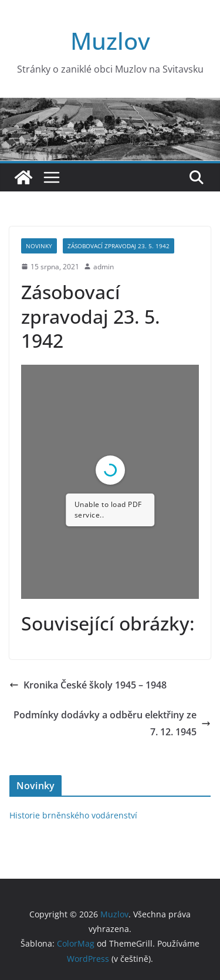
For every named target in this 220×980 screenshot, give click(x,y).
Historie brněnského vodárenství (73, 815)
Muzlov (110, 41)
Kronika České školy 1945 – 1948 (88, 685)
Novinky (39, 246)
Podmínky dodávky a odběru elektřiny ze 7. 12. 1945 (112, 723)
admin (104, 267)
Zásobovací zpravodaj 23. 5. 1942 (119, 246)
